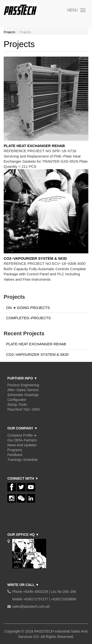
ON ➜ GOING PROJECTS (28, 308)
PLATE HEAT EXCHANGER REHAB (34, 146)
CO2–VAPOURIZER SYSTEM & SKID (35, 258)
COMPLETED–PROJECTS (28, 318)
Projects (9, 32)
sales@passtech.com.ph (31, 606)
